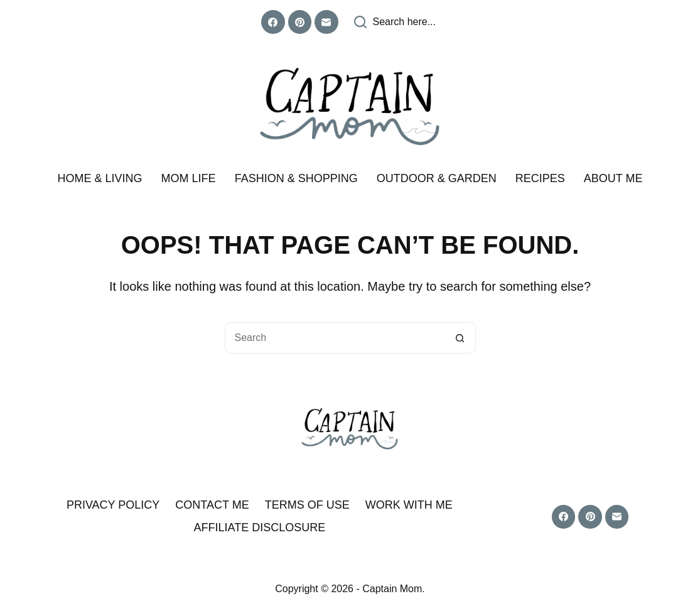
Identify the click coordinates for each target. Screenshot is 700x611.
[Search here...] (395, 22)
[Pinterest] (300, 22)
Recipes (540, 178)
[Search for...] (335, 338)
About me (613, 178)
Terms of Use (307, 505)
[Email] (326, 22)
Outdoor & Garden (437, 178)
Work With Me (409, 505)
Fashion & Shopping (296, 178)
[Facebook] (273, 22)
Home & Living (100, 178)
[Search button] (460, 338)
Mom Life (189, 178)
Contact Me (212, 505)
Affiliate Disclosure (259, 527)
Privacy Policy (113, 505)
